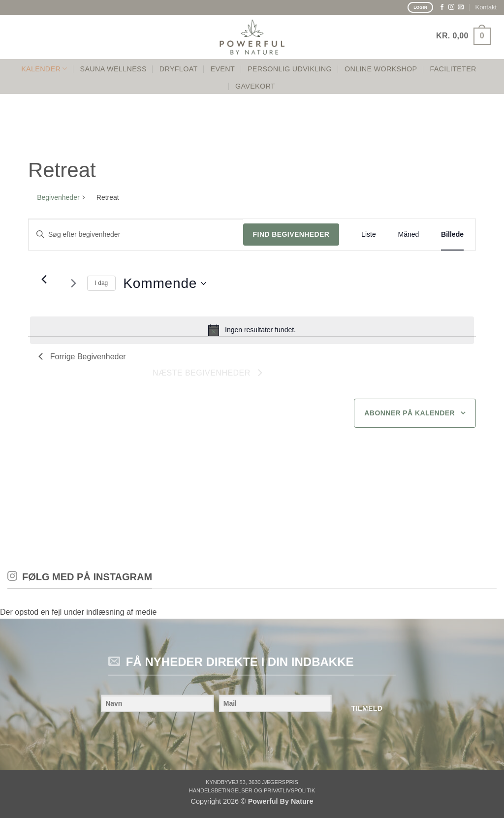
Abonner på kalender (409, 413)
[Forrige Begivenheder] (44, 280)
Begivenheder (58, 197)
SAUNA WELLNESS (113, 69)
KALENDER (44, 69)
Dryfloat (179, 69)
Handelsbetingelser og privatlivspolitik (252, 790)
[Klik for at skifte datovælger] (165, 283)
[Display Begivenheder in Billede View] (452, 235)
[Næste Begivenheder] (74, 283)
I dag (102, 283)
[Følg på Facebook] (442, 7)
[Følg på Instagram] (451, 7)
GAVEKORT (255, 86)
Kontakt (486, 7)
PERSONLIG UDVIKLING (290, 69)
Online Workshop (381, 69)
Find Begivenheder (291, 234)
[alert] (252, 330)
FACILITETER (453, 69)
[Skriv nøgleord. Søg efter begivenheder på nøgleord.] (136, 235)
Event (223, 69)
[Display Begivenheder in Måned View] (408, 235)
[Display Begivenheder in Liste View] (369, 235)
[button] (463, 36)
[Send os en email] (461, 7)
